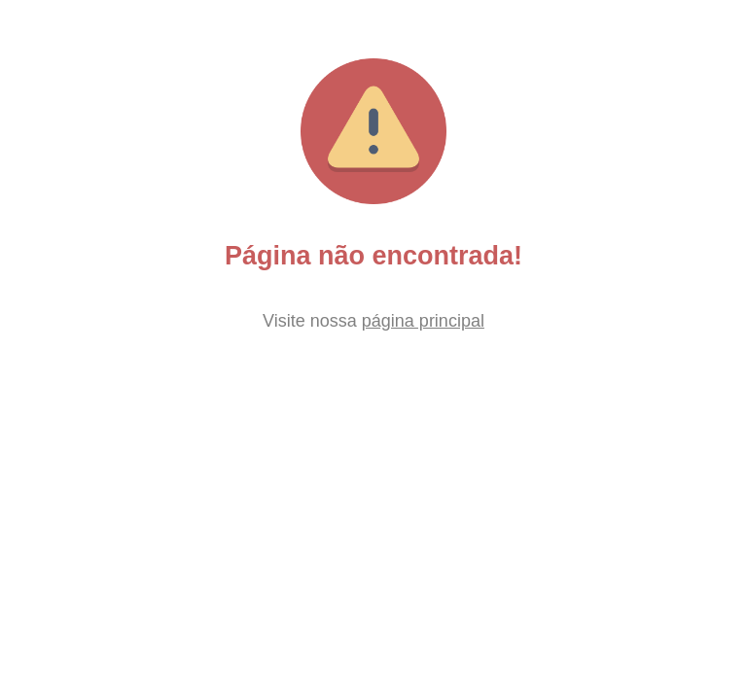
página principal (423, 321)
